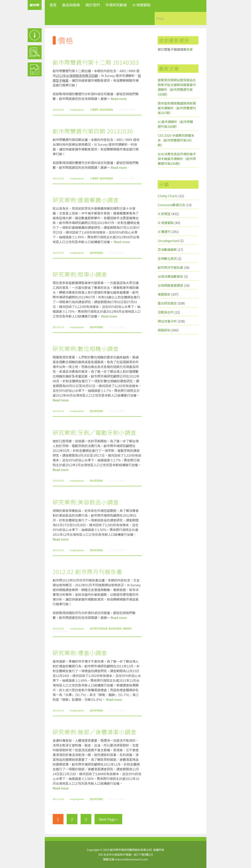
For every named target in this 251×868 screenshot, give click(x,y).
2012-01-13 (58, 710)
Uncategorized (168, 241)
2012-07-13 (58, 327)
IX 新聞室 (164, 214)
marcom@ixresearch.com (131, 859)
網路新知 (127, 628)
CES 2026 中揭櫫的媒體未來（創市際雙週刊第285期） (176, 140)
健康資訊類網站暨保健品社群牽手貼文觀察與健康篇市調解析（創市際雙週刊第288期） (177, 87)
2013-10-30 (58, 178)
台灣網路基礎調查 (170, 285)
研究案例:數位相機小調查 (86, 349)
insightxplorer (77, 110)
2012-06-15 (58, 411)
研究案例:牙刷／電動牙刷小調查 (95, 432)
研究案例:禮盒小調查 (80, 653)
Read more (119, 99)
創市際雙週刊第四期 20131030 (93, 131)
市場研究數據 (116, 5)
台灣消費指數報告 (170, 276)
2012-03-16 (58, 550)
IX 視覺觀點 (142, 5)
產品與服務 (71, 5)
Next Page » (108, 819)
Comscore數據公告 (171, 205)
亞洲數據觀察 (167, 250)
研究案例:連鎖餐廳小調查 (86, 200)
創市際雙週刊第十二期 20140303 (96, 62)
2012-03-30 (58, 481)
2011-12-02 (58, 799)
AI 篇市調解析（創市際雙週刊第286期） (175, 124)
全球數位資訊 (167, 258)
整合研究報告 (107, 110)
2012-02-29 (58, 628)
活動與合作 (166, 312)
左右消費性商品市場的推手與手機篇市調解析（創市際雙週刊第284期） (177, 159)
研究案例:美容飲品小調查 (86, 502)
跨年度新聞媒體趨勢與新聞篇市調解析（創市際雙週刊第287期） (177, 108)
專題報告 (164, 294)
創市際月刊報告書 (99, 628)
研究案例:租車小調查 (80, 274)
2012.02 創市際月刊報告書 (88, 572)
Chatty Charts (168, 196)
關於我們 (93, 5)
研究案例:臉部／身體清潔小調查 (95, 732)
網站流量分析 (167, 321)
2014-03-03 (58, 110)
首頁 (53, 5)
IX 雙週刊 (94, 110)
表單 (189, 49)
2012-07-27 (58, 253)
